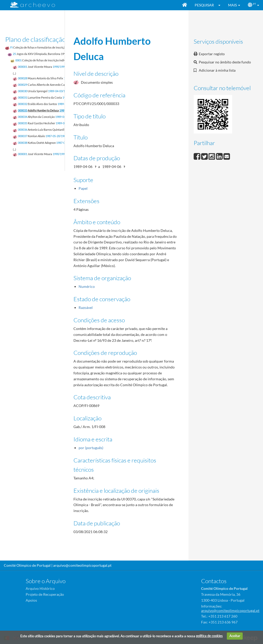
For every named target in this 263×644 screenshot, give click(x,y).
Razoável (86, 307)
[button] (221, 5)
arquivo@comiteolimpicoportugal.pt (82, 565)
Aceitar (235, 636)
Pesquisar (204, 5)
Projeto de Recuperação (45, 594)
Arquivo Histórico (40, 588)
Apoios (31, 600)
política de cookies (209, 636)
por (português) (91, 448)
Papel (83, 188)
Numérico (87, 286)
